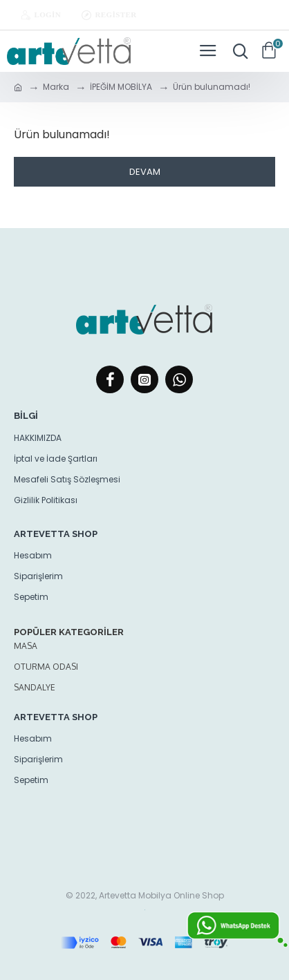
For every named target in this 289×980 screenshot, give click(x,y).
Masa (26, 646)
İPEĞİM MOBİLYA (121, 87)
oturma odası (46, 667)
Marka (56, 87)
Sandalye (35, 687)
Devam (145, 172)
